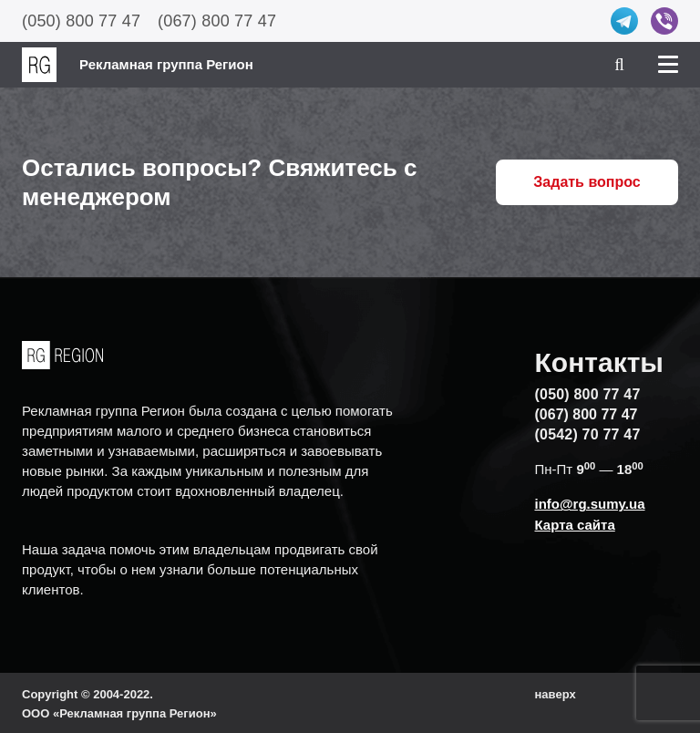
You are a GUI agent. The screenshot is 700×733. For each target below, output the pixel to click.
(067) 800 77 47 (217, 21)
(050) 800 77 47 (81, 21)
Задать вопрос (587, 182)
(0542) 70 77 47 (588, 434)
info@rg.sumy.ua (590, 504)
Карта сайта (575, 525)
